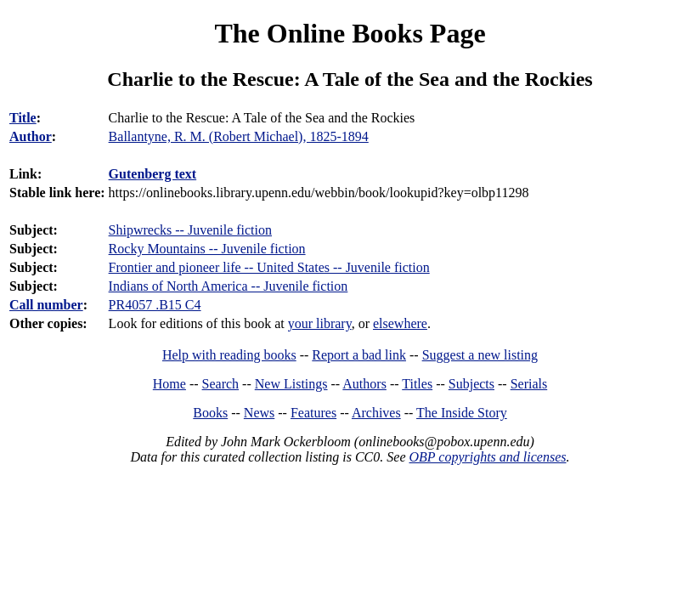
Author (31, 136)
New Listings (291, 384)
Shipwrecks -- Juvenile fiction (190, 230)
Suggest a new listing (480, 355)
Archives (376, 413)
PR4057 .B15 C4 (155, 305)
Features (313, 413)
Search (221, 384)
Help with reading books (229, 355)
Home (169, 384)
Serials (529, 384)
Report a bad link (359, 355)
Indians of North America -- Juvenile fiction (229, 286)
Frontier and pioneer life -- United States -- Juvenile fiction (269, 267)
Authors (364, 384)
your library (320, 323)
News (259, 413)
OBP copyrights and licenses (487, 457)
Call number (46, 305)
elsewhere (400, 323)
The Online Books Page (350, 33)
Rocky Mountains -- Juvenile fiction (207, 249)
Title (23, 118)
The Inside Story (462, 413)
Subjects (471, 384)
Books (210, 413)
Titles (417, 384)
